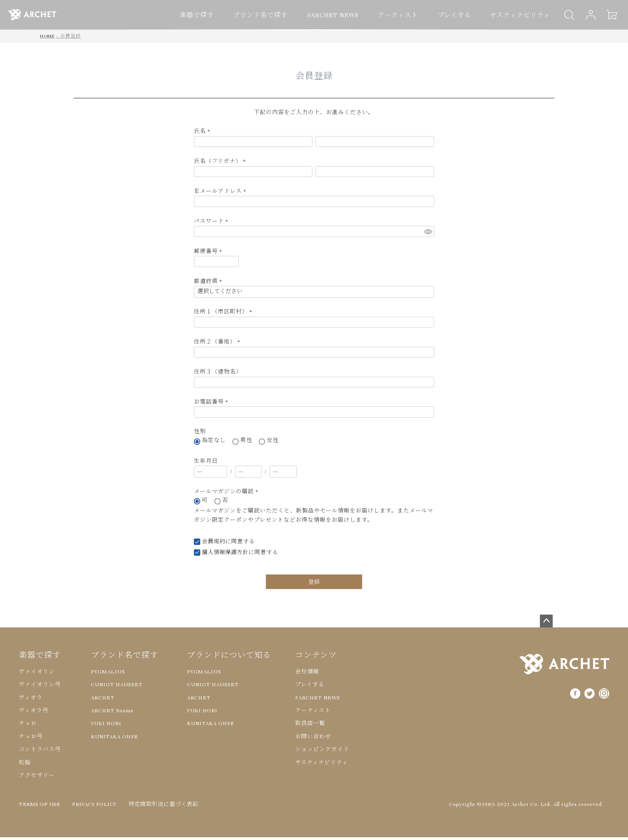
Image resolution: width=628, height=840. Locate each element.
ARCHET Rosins (112, 713)
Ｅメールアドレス (221, 194)
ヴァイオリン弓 (40, 687)
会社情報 (307, 675)
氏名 (203, 134)
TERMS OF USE (41, 807)
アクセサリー (37, 778)
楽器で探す (220, 15)
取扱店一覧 (310, 726)
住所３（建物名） (218, 375)
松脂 (25, 766)
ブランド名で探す (279, 15)
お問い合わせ (313, 740)
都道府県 (209, 284)
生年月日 (206, 464)
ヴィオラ (31, 701)
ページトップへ (546, 624)
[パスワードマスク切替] (428, 234)
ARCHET (103, 701)
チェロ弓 (31, 740)
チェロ (28, 726)
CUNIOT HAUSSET (117, 687)
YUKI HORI (106, 726)
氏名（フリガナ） (221, 164)
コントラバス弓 (40, 752)
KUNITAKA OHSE (115, 740)
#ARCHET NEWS (347, 15)
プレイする (457, 15)
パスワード (212, 224)
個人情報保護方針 (226, 555)
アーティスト (407, 15)
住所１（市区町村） (224, 315)
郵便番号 (209, 254)
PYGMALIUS (108, 675)
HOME (47, 39)
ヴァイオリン (37, 675)
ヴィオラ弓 (34, 713)
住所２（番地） (218, 345)
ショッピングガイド (322, 752)
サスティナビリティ (518, 15)
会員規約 (214, 545)
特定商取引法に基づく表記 (169, 807)
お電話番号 (212, 405)
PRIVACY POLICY (98, 807)
